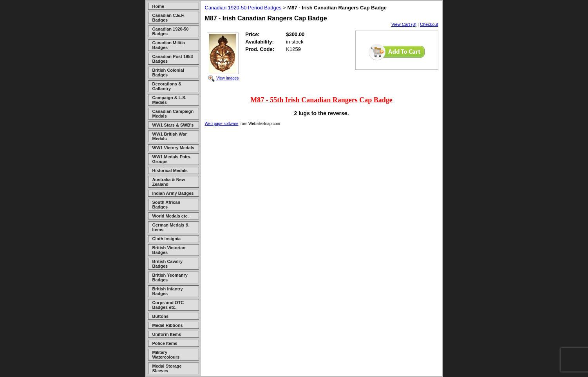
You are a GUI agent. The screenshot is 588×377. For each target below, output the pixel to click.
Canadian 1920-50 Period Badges (243, 8)
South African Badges (166, 205)
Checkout (429, 24)
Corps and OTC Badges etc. (168, 305)
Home (158, 6)
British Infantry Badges (168, 291)
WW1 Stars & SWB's (173, 125)
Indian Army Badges (173, 193)
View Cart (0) (404, 24)
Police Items (165, 343)
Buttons (161, 316)
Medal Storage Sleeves (167, 368)
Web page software (222, 124)
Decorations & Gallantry (167, 86)
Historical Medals (170, 170)
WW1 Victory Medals (173, 148)
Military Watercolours (166, 355)
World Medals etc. (171, 216)
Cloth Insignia (167, 239)
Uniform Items (167, 334)
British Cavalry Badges (168, 264)
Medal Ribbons (168, 325)
